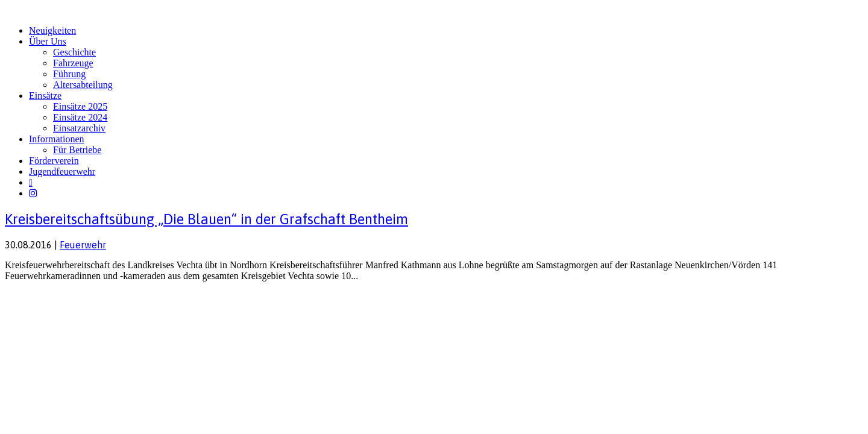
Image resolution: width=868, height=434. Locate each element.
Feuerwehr (83, 245)
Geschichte (74, 52)
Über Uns (48, 41)
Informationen (57, 139)
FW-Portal (115, 299)
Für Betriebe (77, 150)
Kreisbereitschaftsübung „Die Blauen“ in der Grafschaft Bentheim (206, 219)
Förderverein (54, 161)
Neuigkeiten (52, 30)
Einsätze (45, 96)
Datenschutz (70, 299)
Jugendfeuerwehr (62, 171)
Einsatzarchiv (79, 128)
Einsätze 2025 (80, 106)
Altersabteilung (83, 85)
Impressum (24, 299)
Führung (69, 74)
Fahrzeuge (73, 63)
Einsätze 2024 (80, 117)
